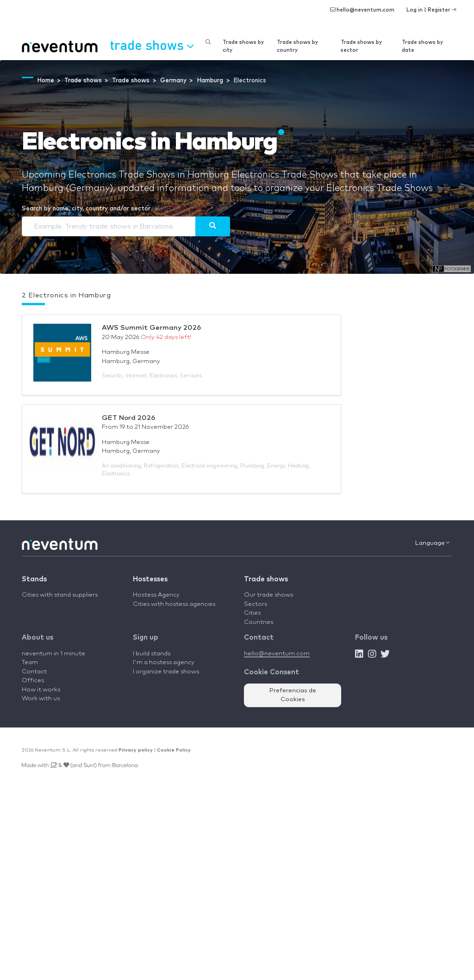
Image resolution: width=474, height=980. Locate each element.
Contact (34, 672)
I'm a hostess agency (164, 663)
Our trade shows (268, 595)
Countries (259, 622)
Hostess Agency (156, 595)
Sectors (256, 604)
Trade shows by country (297, 46)
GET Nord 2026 (128, 418)
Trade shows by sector (361, 46)
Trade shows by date (422, 46)
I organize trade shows (166, 672)
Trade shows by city (243, 46)
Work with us (41, 699)
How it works (41, 690)
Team (30, 663)
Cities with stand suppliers (60, 595)
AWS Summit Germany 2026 (151, 328)
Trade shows (266, 579)
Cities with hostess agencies (174, 604)
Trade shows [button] (152, 45)
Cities (252, 613)
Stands (34, 579)
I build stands (152, 654)
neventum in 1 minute (53, 654)
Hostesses (150, 579)
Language (432, 543)
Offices (33, 681)
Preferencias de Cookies (293, 695)
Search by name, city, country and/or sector (86, 209)
